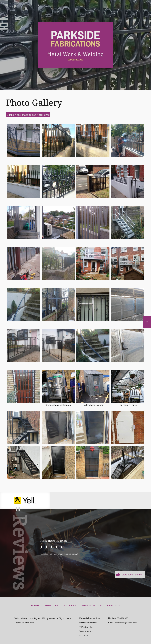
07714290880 (122, 618)
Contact (114, 606)
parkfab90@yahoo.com (126, 623)
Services (51, 606)
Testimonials (92, 606)
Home (35, 606)
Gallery (70, 606)
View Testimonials (132, 575)
